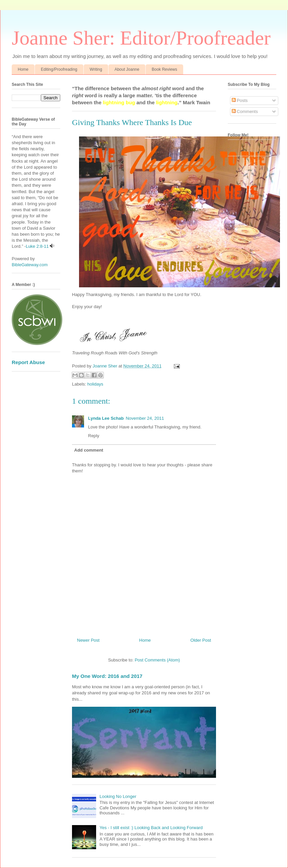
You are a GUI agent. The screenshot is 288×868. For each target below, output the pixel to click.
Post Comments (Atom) (157, 660)
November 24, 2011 (145, 418)
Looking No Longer (118, 796)
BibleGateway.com (30, 265)
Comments (245, 111)
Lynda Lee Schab (106, 418)
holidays (95, 384)
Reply (94, 436)
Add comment (89, 450)
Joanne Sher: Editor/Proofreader (141, 38)
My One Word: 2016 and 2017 (107, 676)
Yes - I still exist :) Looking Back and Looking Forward (151, 828)
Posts (240, 100)
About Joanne (127, 69)
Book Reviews (164, 69)
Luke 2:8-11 (37, 246)
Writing (96, 69)
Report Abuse (28, 362)
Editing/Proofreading (59, 69)
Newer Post (88, 640)
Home (23, 69)
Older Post (201, 640)
